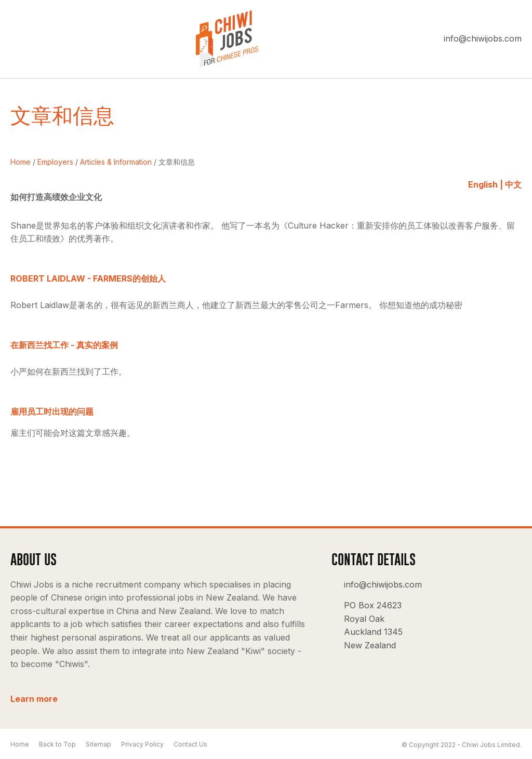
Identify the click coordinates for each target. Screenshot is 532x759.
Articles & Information (116, 162)
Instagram (509, 594)
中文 (513, 184)
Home (21, 162)
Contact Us (190, 744)
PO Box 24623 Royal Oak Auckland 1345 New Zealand (373, 625)
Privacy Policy (142, 744)
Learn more (34, 699)
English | (486, 184)
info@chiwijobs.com (483, 38)
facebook (479, 594)
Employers (55, 162)
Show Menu (17, 39)
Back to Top (57, 744)
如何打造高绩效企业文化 (56, 197)
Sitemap (98, 744)
